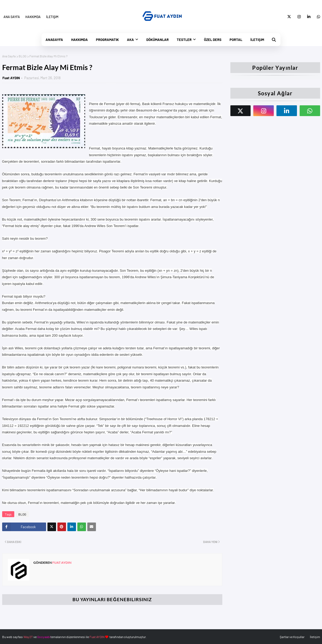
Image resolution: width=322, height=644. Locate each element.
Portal (236, 40)
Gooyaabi (44, 637)
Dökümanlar (157, 40)
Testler (184, 40)
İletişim (52, 17)
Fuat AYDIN (11, 78)
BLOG (22, 56)
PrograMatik (107, 40)
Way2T (28, 637)
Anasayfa (54, 40)
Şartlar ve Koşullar (292, 637)
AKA (130, 40)
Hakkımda (33, 17)
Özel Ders (213, 40)
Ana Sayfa (12, 17)
